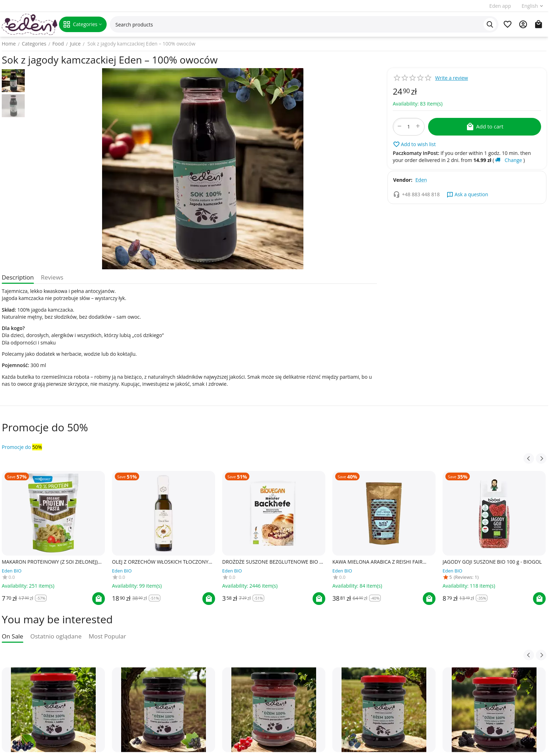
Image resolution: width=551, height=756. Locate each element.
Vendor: (403, 180)
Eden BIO (12, 571)
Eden (421, 180)
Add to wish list (414, 144)
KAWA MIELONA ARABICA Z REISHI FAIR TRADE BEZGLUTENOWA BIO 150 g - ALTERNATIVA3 (377, 562)
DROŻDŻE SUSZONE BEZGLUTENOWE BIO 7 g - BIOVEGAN (272, 562)
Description (18, 277)
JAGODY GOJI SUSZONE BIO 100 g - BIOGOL (492, 562)
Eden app (500, 6)
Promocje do (22, 447)
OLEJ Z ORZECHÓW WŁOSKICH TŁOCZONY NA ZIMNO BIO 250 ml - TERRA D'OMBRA (160, 562)
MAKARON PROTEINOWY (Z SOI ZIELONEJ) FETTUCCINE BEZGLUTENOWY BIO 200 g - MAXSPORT (50, 562)
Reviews (52, 277)
